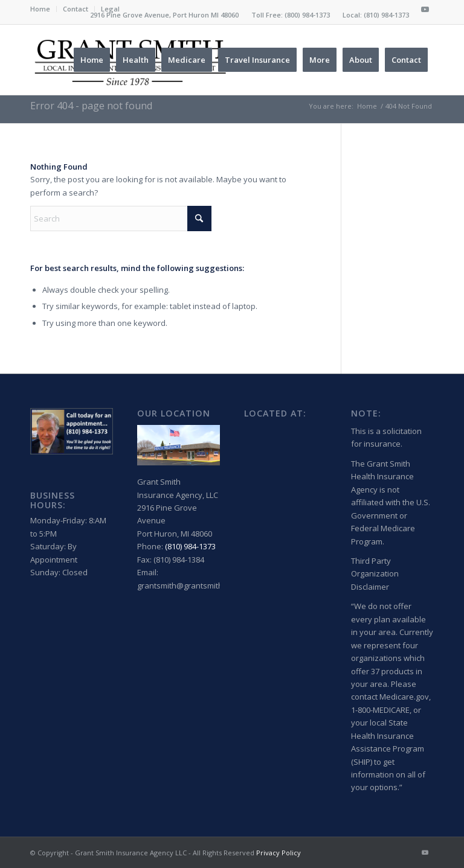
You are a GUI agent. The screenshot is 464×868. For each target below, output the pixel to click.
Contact (76, 9)
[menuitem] (43, 9)
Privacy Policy (279, 853)
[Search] (121, 219)
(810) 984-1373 (386, 15)
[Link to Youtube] (425, 9)
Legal (110, 9)
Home (40, 9)
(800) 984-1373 (307, 15)
